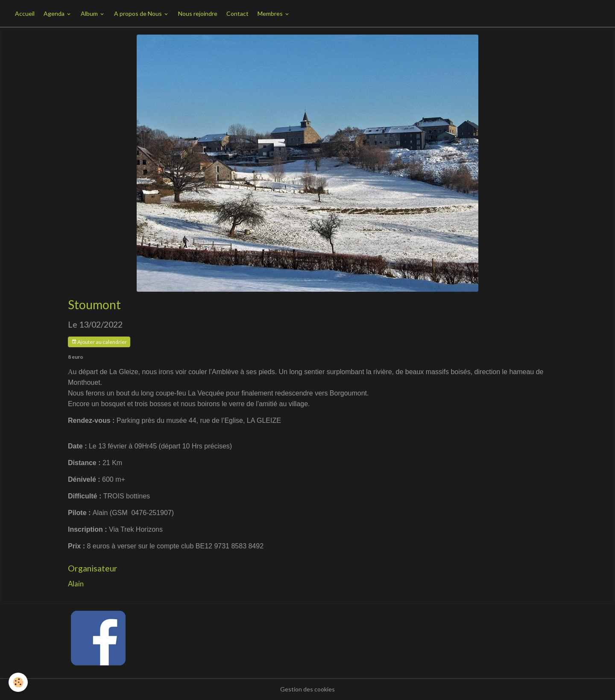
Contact (237, 13)
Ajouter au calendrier (99, 342)
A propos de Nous (139, 13)
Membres (271, 13)
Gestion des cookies (307, 689)
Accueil (25, 13)
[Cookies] (18, 682)
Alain (76, 584)
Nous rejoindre (198, 13)
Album (90, 13)
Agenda (55, 13)
